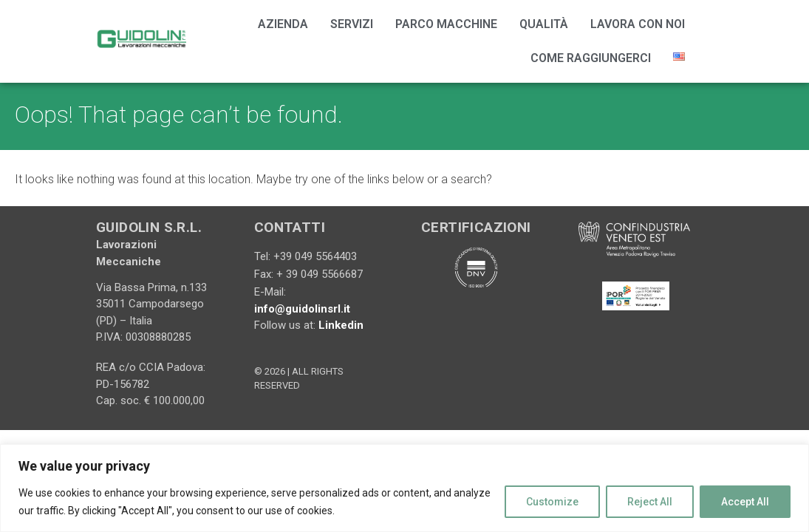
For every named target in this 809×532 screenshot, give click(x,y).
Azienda (283, 24)
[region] (404, 488)
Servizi (352, 24)
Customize (552, 502)
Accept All (745, 502)
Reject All (650, 502)
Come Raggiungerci (591, 58)
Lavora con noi (638, 24)
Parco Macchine (446, 24)
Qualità (544, 24)
